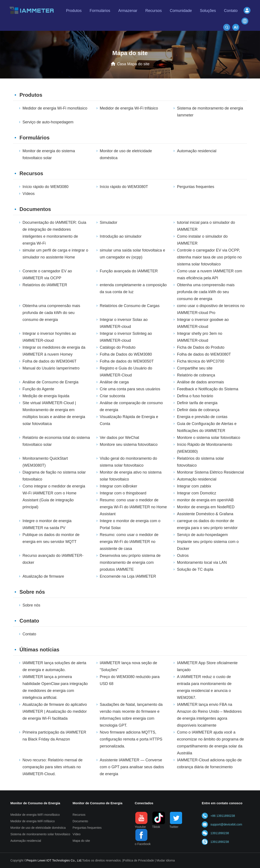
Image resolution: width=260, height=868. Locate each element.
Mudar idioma (166, 860)
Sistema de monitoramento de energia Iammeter (210, 112)
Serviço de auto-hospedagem (48, 122)
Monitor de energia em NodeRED (206, 507)
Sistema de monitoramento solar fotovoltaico (40, 834)
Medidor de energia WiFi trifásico (33, 821)
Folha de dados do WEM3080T (204, 354)
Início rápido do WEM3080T (124, 187)
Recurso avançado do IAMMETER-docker (53, 559)
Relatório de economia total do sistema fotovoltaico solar (56, 441)
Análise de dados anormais (200, 382)
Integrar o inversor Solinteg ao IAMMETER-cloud (126, 337)
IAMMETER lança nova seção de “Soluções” (128, 666)
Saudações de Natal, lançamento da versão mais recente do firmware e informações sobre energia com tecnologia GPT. (131, 715)
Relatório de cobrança (196, 375)
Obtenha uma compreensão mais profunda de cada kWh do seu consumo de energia (206, 292)
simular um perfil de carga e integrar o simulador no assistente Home (55, 254)
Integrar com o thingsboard (123, 493)
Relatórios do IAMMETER (45, 285)
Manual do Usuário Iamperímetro (51, 368)
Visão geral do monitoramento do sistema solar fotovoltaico (128, 462)
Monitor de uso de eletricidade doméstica (126, 154)
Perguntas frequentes (195, 187)
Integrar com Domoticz (196, 493)
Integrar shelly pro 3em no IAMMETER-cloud (199, 337)
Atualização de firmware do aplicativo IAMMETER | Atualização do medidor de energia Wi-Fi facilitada (55, 711)
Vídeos (29, 194)
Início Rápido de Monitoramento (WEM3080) (204, 448)
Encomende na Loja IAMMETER (128, 576)
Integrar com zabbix (194, 486)
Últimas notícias (39, 650)
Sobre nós (32, 592)
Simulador (109, 222)
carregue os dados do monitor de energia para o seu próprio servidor (207, 524)
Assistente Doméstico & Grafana (205, 514)
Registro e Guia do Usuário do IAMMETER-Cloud (126, 372)
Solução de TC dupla (195, 569)
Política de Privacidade (139, 860)
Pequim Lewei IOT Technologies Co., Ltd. (54, 860)
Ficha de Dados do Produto (201, 347)
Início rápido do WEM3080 (45, 187)
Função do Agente (38, 389)
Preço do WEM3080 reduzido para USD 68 (130, 680)
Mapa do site (81, 841)
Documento (80, 821)
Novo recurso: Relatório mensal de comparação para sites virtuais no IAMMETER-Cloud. (52, 767)
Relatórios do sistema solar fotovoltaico (200, 462)
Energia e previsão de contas (202, 417)
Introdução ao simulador (121, 236)
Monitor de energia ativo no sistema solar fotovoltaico (131, 476)
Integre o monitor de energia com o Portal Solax (130, 524)
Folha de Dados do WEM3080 (126, 354)
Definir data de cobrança (198, 410)
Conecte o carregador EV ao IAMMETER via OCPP (47, 275)
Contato (29, 621)
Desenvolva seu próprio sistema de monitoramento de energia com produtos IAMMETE (130, 562)
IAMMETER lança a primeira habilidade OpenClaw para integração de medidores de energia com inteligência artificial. (55, 687)
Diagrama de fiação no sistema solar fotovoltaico (54, 476)
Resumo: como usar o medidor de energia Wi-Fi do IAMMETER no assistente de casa (129, 542)
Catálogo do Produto (118, 347)
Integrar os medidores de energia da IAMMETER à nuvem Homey (54, 351)
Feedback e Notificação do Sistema (208, 389)
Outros (183, 556)
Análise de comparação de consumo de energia (131, 406)
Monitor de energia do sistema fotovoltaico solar (49, 154)
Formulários (35, 138)
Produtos (31, 95)
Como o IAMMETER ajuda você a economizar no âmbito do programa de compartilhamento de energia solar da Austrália (210, 743)
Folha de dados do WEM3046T (49, 361)
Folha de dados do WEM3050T (127, 361)
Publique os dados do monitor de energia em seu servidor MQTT (51, 538)
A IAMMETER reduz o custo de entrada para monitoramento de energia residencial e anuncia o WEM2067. (204, 687)
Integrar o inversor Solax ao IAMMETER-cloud (124, 323)
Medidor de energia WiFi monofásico (35, 815)
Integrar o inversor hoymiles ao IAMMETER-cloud (49, 337)
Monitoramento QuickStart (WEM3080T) (45, 462)
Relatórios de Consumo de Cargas (130, 306)
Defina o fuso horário (195, 396)
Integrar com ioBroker (119, 486)
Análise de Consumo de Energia (50, 382)
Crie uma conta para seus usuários (130, 389)
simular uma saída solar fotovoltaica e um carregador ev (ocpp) (132, 254)
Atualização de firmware (43, 576)
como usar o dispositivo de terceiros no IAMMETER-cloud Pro (211, 309)
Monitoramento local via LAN (202, 562)
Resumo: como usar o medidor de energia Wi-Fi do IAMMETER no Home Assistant (133, 507)
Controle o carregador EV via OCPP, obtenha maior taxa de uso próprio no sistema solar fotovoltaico (209, 257)
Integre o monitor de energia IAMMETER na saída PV (47, 524)
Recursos (31, 173)
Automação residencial (197, 151)
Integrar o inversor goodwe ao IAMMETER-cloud (203, 323)
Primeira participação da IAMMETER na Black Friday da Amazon (54, 736)
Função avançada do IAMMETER (129, 271)
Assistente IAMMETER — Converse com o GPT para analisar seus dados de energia (132, 767)
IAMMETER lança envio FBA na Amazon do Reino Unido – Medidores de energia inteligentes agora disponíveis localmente (209, 715)
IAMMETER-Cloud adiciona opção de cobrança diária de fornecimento (209, 763)
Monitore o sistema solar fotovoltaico (208, 438)
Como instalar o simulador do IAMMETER (202, 240)
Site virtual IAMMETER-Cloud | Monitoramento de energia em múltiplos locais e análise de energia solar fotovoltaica (54, 413)
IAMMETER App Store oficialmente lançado (207, 666)
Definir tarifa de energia (197, 403)
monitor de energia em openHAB (205, 500)
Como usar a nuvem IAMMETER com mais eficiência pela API (209, 275)
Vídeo (77, 834)
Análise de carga (114, 382)
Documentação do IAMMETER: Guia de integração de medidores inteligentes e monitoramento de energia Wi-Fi (54, 233)
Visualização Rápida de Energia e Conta (129, 420)
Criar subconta (112, 396)
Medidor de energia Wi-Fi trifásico (129, 108)
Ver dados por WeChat (120, 438)
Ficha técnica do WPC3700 (200, 361)
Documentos (35, 209)
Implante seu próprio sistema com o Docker (208, 545)
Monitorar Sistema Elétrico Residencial (210, 472)
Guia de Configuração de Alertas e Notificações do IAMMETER (207, 427)
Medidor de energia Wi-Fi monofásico (55, 108)
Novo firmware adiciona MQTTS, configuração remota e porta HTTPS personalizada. (131, 739)
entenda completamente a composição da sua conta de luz (133, 288)
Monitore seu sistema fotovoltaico (129, 445)
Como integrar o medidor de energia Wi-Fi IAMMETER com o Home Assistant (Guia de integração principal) (54, 497)
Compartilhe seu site (195, 368)
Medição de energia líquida (46, 396)
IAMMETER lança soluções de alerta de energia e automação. (54, 666)
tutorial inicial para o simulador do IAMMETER (206, 226)
